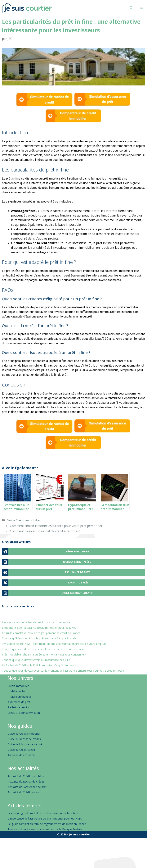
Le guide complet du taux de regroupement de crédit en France (41, 633)
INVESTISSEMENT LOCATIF (77, 593)
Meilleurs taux (19, 691)
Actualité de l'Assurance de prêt (27, 787)
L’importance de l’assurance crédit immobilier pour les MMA (39, 628)
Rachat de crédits (18, 707)
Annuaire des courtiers (22, 755)
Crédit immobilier (18, 686)
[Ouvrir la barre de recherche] (131, 8)
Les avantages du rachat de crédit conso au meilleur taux (37, 622)
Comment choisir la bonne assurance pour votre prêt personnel (56, 526)
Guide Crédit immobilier (24, 520)
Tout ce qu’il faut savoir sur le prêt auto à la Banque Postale (39, 638)
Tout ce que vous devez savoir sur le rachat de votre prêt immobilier (44, 649)
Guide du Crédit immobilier (24, 734)
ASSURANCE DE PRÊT (77, 572)
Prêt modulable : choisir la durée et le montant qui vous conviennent (44, 654)
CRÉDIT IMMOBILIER (77, 551)
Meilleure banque (21, 697)
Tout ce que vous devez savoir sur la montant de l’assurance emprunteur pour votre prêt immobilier (64, 671)
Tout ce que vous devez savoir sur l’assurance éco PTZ (36, 660)
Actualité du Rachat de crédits (26, 781)
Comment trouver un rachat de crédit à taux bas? (45, 531)
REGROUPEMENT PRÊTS (77, 562)
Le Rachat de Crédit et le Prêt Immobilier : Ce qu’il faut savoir (39, 665)
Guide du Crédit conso (21, 750)
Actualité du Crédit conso (23, 792)
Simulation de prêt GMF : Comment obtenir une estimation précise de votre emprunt (54, 644)
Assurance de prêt (19, 702)
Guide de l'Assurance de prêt (25, 744)
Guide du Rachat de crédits (24, 739)
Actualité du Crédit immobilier (26, 776)
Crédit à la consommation (24, 713)
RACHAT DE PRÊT (78, 582)
